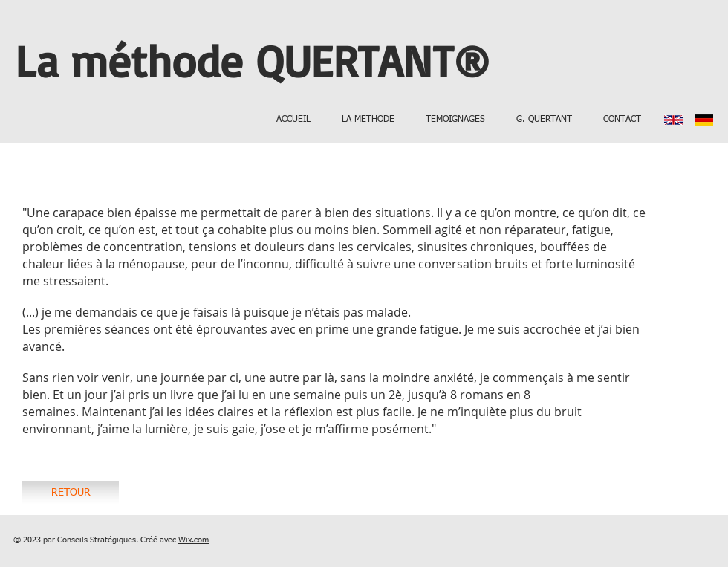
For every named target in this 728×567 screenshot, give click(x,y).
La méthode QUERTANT (234, 60)
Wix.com (194, 540)
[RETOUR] (71, 493)
